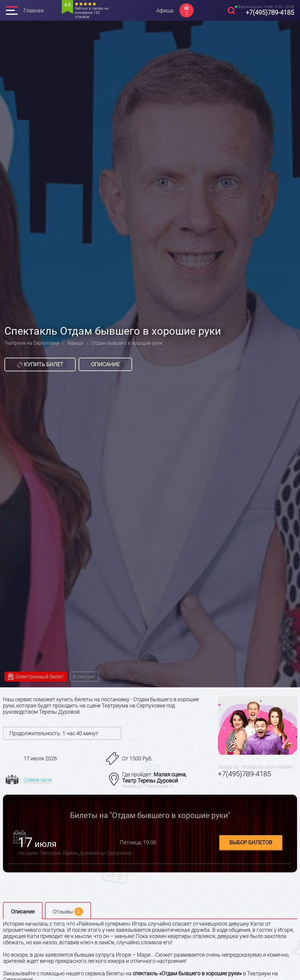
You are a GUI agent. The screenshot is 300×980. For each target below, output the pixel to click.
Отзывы (68, 912)
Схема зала (38, 780)
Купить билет (40, 365)
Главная (34, 10)
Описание (105, 364)
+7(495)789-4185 (270, 13)
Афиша (165, 10)
